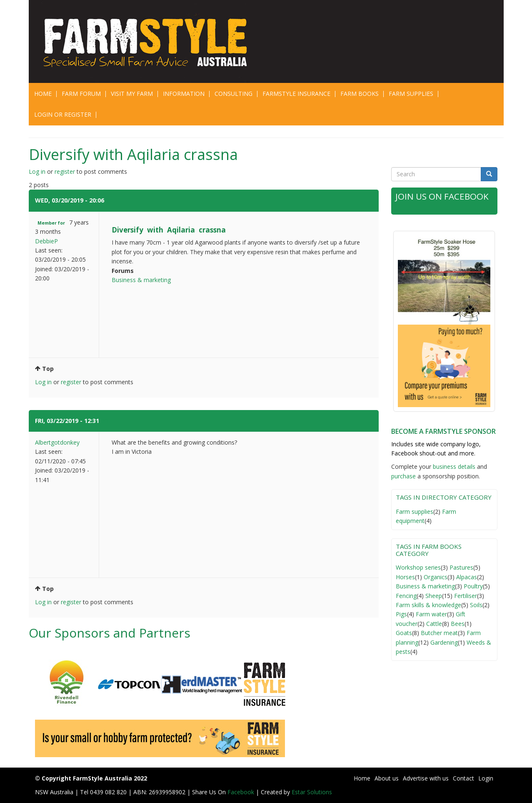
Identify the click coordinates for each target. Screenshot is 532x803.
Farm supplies (415, 512)
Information (184, 94)
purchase (403, 476)
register (65, 171)
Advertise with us (426, 778)
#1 (110, 200)
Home (43, 94)
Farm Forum (81, 94)
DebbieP (46, 241)
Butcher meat (439, 633)
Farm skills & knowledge (428, 605)
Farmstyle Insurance (296, 94)
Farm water (431, 614)
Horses (405, 577)
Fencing (406, 596)
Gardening (444, 642)
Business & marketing (141, 280)
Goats (404, 633)
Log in (37, 171)
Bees (458, 624)
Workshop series (418, 567)
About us (387, 778)
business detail (453, 467)
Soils (476, 605)
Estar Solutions (312, 792)
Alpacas (467, 577)
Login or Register (63, 114)
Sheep (434, 596)
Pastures (461, 567)
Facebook (242, 792)
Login (486, 778)
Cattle (434, 624)
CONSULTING (234, 94)
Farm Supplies (411, 94)
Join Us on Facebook (442, 196)
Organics (436, 577)
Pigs (401, 614)
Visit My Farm (132, 94)
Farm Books (360, 94)
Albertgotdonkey (57, 442)
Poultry (473, 586)
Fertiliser (466, 596)
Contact (463, 778)
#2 (105, 421)
